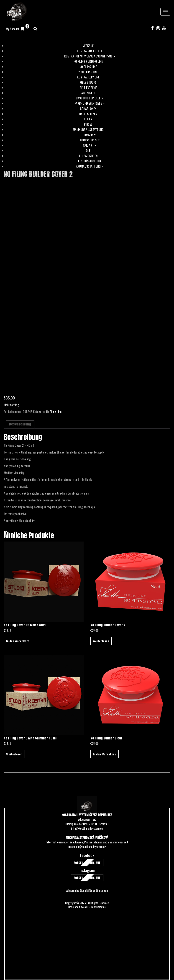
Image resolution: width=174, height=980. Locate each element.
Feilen (88, 119)
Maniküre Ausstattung (88, 130)
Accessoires (88, 140)
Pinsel (88, 124)
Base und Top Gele (88, 98)
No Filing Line (88, 67)
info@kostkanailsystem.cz (87, 828)
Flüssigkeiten (88, 156)
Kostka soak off (88, 51)
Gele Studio (88, 82)
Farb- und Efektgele (88, 103)
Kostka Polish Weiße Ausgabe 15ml (88, 56)
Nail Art (88, 145)
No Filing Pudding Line (88, 61)
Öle (88, 150)
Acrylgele (88, 93)
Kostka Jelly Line (88, 77)
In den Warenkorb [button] (18, 641)
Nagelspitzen (88, 114)
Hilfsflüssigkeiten (88, 161)
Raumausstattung (88, 166)
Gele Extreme (88, 88)
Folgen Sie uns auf (87, 863)
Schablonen (88, 109)
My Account (13, 29)
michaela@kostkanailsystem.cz (87, 846)
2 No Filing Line (88, 72)
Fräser (88, 135)
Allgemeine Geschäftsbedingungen (87, 890)
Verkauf (88, 46)
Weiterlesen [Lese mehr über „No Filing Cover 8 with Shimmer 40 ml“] (14, 754)
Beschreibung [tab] (20, 424)
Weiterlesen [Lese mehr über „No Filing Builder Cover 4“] (101, 641)
